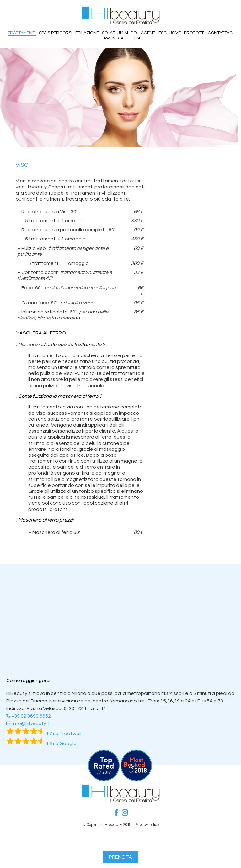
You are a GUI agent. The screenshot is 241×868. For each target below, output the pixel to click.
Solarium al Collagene (129, 33)
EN (137, 38)
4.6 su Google (41, 744)
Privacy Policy (147, 825)
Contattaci (221, 33)
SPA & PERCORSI (56, 33)
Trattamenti (22, 33)
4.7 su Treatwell (44, 734)
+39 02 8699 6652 (29, 716)
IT (129, 38)
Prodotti (194, 33)
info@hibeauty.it (28, 723)
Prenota (114, 38)
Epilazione (87, 33)
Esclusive (170, 33)
